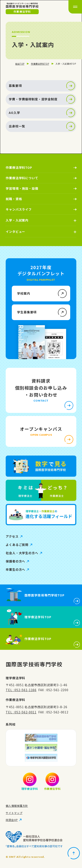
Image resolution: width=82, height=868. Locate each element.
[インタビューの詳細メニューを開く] (41, 232)
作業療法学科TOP (40, 64)
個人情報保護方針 (17, 806)
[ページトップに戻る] (74, 853)
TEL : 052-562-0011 (21, 712)
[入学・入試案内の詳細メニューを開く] (41, 220)
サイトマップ (14, 813)
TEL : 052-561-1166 (21, 690)
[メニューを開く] (75, 7)
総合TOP (20, 64)
